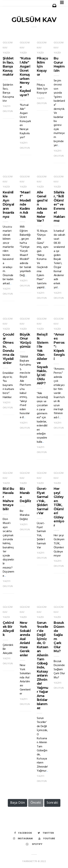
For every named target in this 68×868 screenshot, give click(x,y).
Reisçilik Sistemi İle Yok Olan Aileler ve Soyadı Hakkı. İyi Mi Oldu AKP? (43, 359)
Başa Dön (17, 803)
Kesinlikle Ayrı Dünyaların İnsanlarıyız (8, 205)
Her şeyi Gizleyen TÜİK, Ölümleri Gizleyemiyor (59, 507)
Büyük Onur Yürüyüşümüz (25, 341)
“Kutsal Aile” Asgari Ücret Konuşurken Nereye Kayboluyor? (25, 77)
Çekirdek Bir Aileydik (8, 629)
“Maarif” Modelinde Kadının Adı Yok (25, 205)
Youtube (47, 839)
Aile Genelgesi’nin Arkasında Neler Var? (42, 207)
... (59, 145)
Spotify (34, 844)
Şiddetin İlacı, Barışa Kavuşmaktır (8, 66)
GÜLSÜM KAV (34, 20)
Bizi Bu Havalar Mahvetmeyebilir (8, 499)
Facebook (23, 833)
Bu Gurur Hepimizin (59, 64)
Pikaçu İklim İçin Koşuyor (42, 66)
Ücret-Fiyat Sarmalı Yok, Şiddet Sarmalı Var (42, 501)
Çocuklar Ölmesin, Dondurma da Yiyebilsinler (8, 349)
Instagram (23, 839)
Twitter (46, 833)
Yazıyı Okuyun (8, 109)
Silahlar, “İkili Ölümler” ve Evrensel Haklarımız (59, 207)
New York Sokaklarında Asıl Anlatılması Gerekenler (25, 639)
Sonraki (52, 803)
